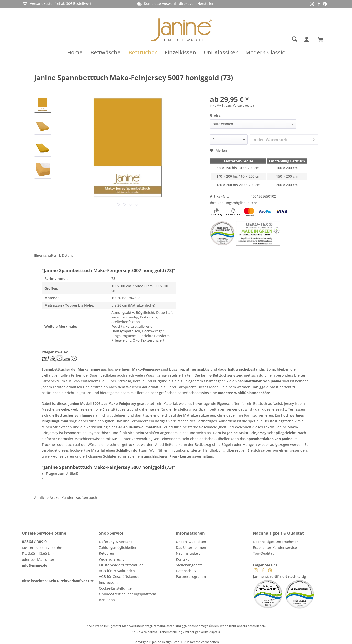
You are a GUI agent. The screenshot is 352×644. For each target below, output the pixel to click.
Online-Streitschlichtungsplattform (128, 594)
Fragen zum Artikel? (60, 474)
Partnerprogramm (191, 577)
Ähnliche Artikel (47, 497)
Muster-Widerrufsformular (121, 565)
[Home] (75, 52)
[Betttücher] (143, 52)
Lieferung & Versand (116, 542)
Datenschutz (186, 571)
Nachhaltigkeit (188, 553)
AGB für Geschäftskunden (120, 577)
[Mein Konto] (308, 39)
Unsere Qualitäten (191, 542)
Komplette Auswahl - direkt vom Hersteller (175, 4)
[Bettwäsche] (105, 52)
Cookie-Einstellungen (116, 588)
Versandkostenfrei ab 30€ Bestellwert (57, 4)
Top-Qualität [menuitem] (263, 553)
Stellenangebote (189, 565)
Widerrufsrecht (111, 559)
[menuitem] (275, 39)
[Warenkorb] (323, 39)
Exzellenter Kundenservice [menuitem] (275, 547)
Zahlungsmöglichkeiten (118, 547)
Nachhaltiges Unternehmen (276, 542)
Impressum (108, 582)
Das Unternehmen (191, 547)
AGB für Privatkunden (117, 571)
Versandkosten (164, 626)
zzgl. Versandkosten (240, 106)
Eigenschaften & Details (54, 255)
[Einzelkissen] (180, 52)
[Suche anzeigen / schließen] (295, 39)
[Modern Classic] (265, 52)
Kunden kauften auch (79, 497)
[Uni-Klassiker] (221, 52)
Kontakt (182, 559)
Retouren (107, 553)
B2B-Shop (107, 600)
